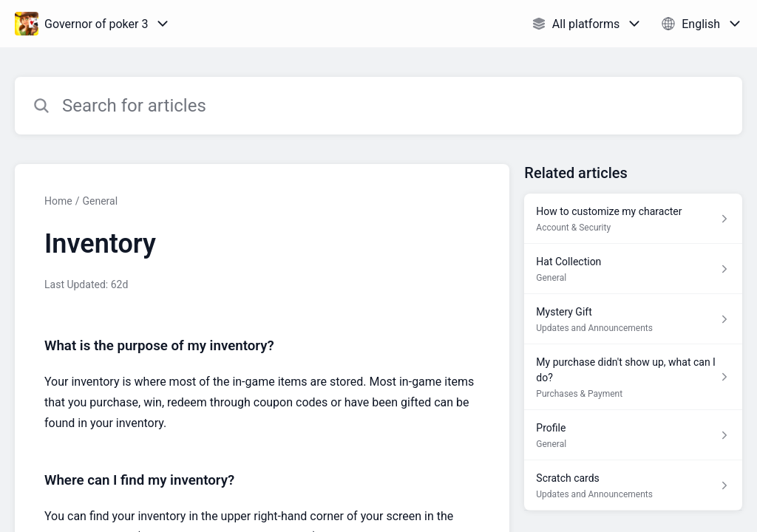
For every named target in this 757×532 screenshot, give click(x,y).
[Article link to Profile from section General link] (633, 435)
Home (58, 201)
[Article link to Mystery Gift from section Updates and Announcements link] (633, 319)
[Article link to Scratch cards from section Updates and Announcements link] (633, 485)
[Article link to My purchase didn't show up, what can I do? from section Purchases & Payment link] (633, 377)
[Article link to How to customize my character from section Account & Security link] (633, 219)
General (100, 201)
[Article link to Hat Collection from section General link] (633, 269)
